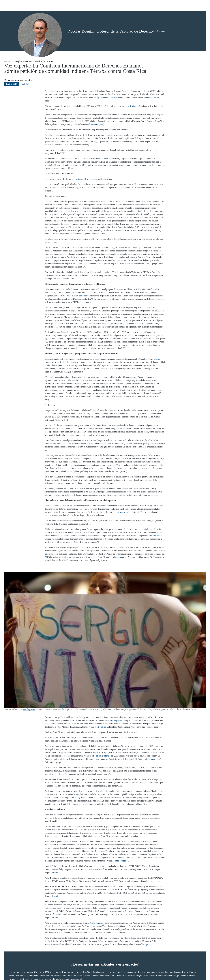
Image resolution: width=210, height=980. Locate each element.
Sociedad (25, 94)
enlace (159, 891)
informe (107, 766)
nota (149, 108)
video (106, 169)
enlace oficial (128, 116)
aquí (56, 883)
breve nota (158, 546)
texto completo (97, 135)
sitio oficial (102, 737)
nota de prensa (112, 108)
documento (120, 567)
